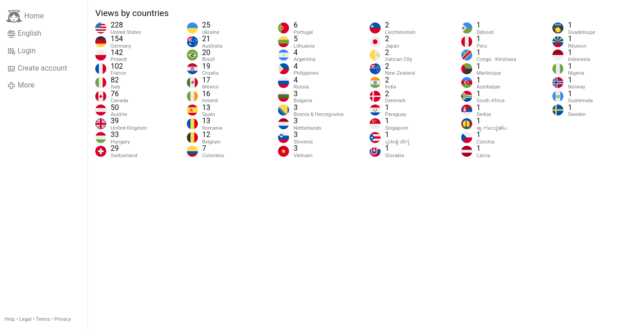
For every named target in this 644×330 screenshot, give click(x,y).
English (24, 33)
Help (10, 319)
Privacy (63, 319)
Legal (25, 319)
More (21, 85)
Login (22, 51)
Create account (37, 68)
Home (25, 16)
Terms (43, 319)
